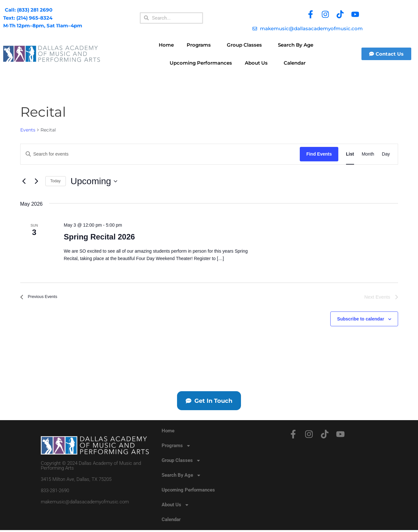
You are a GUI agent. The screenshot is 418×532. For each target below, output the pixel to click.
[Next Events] (37, 181)
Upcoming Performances (201, 63)
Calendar (295, 63)
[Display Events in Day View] (386, 154)
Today (56, 181)
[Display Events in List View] (350, 154)
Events (28, 130)
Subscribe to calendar (360, 319)
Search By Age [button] (297, 45)
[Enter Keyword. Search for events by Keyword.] (160, 154)
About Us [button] (258, 63)
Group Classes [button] (246, 45)
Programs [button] (200, 45)
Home (166, 45)
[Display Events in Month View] (368, 154)
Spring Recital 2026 (99, 237)
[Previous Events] (24, 181)
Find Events (319, 154)
